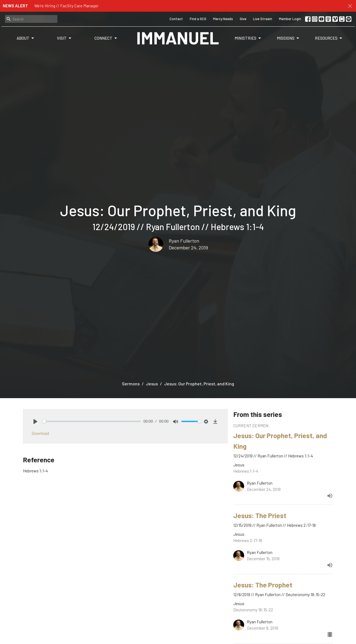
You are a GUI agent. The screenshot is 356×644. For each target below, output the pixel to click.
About (26, 38)
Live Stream (263, 19)
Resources (329, 38)
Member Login (290, 19)
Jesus (152, 384)
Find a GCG (198, 19)
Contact (176, 19)
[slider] (92, 421)
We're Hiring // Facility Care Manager (66, 6)
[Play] (35, 422)
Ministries (248, 38)
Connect (106, 38)
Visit (65, 38)
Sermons (131, 384)
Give (243, 19)
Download (40, 433)
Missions (288, 38)
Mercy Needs (223, 19)
